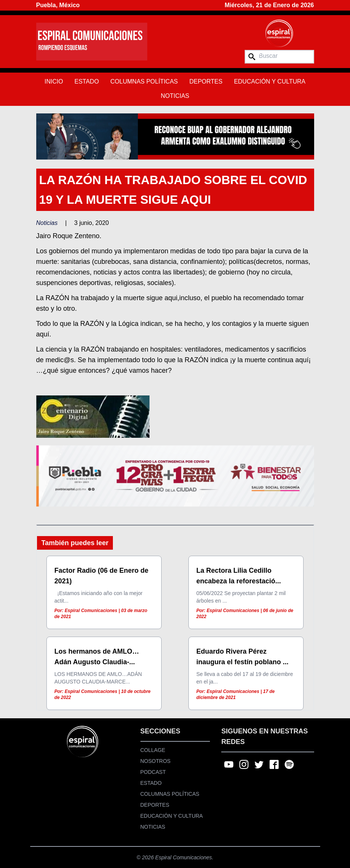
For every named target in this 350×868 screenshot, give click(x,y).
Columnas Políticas (144, 81)
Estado (87, 81)
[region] (175, 136)
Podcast (153, 772)
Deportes (206, 81)
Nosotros (156, 761)
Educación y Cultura (270, 81)
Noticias (175, 96)
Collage (153, 750)
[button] (175, 136)
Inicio (54, 81)
